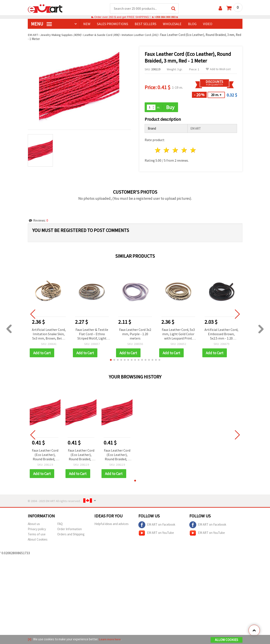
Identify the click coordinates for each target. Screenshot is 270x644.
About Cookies (38, 540)
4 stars (184, 151)
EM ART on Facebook (157, 525)
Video (208, 24)
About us (34, 524)
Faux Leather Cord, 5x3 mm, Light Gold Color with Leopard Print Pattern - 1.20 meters (178, 334)
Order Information (70, 530)
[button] (111, 360)
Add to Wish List (218, 69)
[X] (30, 639)
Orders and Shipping (71, 535)
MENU (41, 24)
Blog (192, 24)
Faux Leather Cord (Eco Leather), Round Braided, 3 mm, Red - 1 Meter (45, 455)
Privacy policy (37, 530)
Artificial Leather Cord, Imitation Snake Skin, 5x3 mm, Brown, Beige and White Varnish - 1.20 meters (49, 334)
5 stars (193, 151)
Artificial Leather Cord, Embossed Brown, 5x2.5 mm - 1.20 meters (221, 334)
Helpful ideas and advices (111, 524)
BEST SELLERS (146, 24)
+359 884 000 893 (165, 17)
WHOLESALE (172, 24)
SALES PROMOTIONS (113, 24)
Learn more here (110, 639)
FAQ (60, 524)
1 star (158, 151)
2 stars (167, 151)
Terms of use (37, 535)
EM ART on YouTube (156, 534)
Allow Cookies (227, 640)
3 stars (176, 151)
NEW (87, 24)
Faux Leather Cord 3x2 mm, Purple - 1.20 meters (135, 334)
